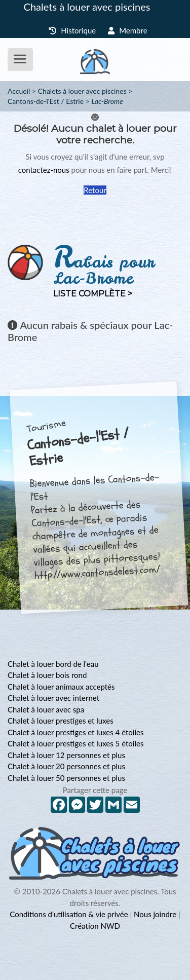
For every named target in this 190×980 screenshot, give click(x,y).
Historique (72, 30)
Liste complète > (93, 294)
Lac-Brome (107, 101)
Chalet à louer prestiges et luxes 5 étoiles (75, 743)
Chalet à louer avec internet (53, 698)
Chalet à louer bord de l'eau (53, 664)
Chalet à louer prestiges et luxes (61, 721)
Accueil (19, 91)
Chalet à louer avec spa (46, 709)
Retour (95, 190)
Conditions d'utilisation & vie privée (69, 914)
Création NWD (95, 926)
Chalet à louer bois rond (47, 675)
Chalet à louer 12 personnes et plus (66, 755)
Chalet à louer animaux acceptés (61, 687)
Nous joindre (155, 914)
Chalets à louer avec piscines (87, 7)
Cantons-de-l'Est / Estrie (46, 101)
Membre (127, 30)
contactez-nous (44, 170)
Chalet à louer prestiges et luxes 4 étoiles (75, 732)
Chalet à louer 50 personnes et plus (66, 778)
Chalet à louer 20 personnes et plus (66, 766)
